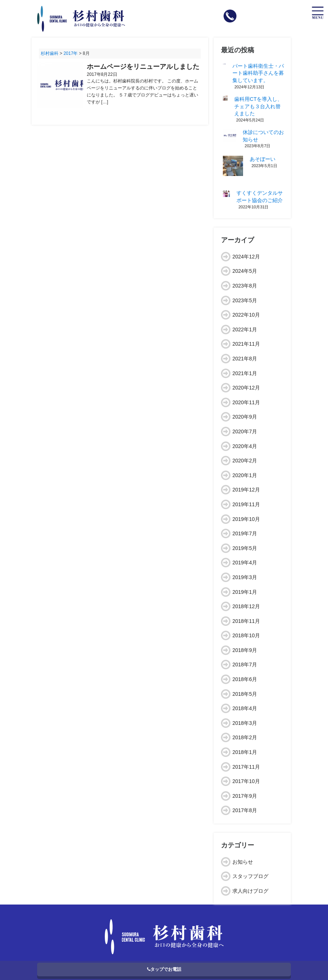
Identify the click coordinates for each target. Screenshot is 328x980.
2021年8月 (245, 359)
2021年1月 (245, 373)
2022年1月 (245, 329)
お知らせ (243, 862)
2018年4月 (245, 708)
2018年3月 (245, 723)
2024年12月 (246, 257)
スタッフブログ (250, 876)
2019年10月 (246, 519)
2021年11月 (246, 344)
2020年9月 (245, 417)
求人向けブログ (250, 891)
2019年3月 (245, 577)
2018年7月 (245, 665)
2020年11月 (246, 402)
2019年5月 (245, 548)
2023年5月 (245, 300)
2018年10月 (246, 635)
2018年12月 (246, 606)
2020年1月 (245, 475)
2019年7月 (245, 533)
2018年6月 (245, 679)
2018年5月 (245, 694)
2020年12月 (246, 388)
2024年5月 (245, 271)
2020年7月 (245, 431)
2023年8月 (245, 286)
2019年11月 (246, 504)
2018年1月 (245, 752)
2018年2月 (245, 737)
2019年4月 (245, 563)
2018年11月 (246, 621)
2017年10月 (246, 781)
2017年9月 (245, 796)
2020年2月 (245, 461)
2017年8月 (245, 810)
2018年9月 (245, 650)
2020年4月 (245, 446)
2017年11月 (246, 767)
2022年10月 (246, 315)
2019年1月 (245, 592)
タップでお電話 (164, 969)
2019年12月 (246, 490)
